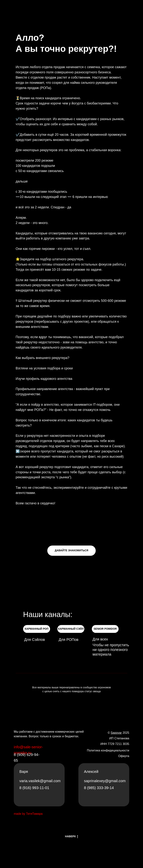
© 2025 (118, 733)
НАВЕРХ (71, 837)
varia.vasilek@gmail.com (40, 781)
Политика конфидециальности (108, 750)
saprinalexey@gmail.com (105, 781)
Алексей (91, 772)
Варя (24, 772)
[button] (71, 551)
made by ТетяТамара (28, 814)
